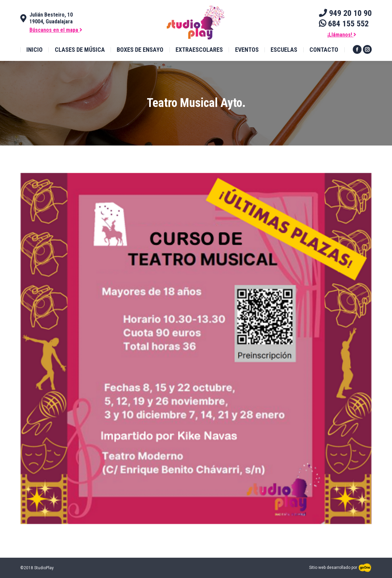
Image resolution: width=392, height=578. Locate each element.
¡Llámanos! (342, 35)
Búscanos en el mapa (56, 30)
